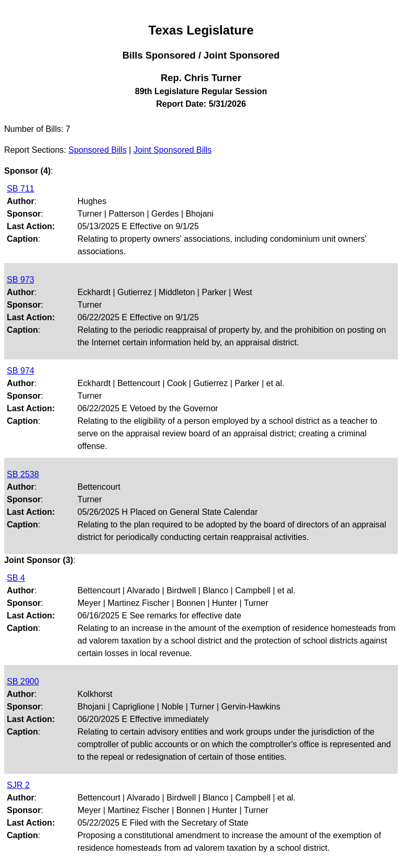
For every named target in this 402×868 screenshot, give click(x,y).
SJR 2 (18, 785)
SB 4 (16, 578)
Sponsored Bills (98, 150)
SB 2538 (23, 474)
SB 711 (20, 189)
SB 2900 (23, 681)
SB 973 (20, 280)
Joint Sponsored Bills (172, 150)
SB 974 (20, 371)
